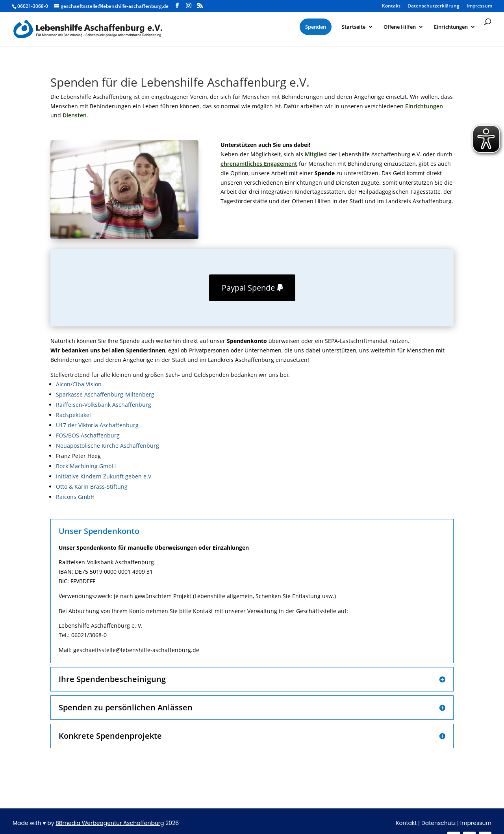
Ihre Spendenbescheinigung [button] (112, 679)
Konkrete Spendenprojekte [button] (110, 736)
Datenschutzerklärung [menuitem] (434, 6)
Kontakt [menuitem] (391, 6)
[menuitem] (316, 27)
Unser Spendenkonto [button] (99, 531)
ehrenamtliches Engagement (259, 164)
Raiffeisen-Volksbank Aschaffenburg (104, 405)
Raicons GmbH (75, 497)
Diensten (75, 115)
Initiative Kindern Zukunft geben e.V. (104, 476)
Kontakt (406, 823)
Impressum (476, 823)
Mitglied (316, 154)
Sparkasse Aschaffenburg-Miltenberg (105, 394)
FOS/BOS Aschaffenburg (88, 435)
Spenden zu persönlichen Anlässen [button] (126, 708)
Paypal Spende (248, 288)
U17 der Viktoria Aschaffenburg (97, 425)
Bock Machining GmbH (86, 466)
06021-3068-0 (33, 6)
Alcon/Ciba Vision (79, 384)
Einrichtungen (424, 106)
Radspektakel (73, 415)
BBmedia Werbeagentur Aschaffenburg (110, 823)
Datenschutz (438, 823)
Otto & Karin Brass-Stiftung (92, 486)
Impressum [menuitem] (479, 6)
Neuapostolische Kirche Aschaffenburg (107, 446)
